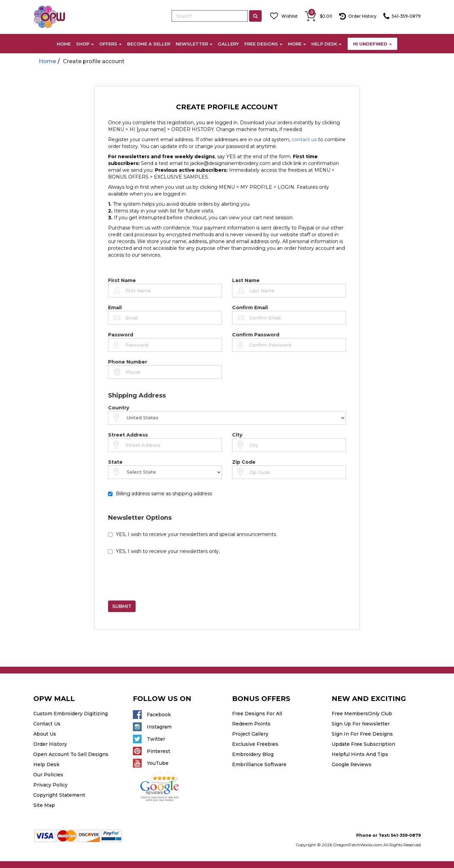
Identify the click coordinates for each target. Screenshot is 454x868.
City (237, 435)
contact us (304, 140)
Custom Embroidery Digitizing (71, 714)
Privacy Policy (50, 785)
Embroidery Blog (253, 754)
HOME (64, 44)
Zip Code (244, 462)
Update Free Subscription (363, 744)
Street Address (128, 435)
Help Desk (46, 764)
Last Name (246, 280)
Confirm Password (256, 335)
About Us (45, 734)
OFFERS (110, 44)
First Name (122, 280)
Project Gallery (250, 734)
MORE (297, 44)
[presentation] (160, 580)
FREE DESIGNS (263, 44)
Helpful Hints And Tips (360, 754)
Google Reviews (352, 764)
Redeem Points (251, 724)
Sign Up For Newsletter (361, 724)
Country (119, 408)
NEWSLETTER (194, 44)
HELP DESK (326, 44)
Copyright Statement (59, 795)
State (115, 462)
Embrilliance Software (259, 764)
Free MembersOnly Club (362, 714)
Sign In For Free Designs (362, 734)
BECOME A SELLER (149, 44)
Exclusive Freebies (255, 744)
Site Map (44, 805)
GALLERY (228, 44)
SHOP (85, 44)
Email (115, 308)
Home (47, 61)
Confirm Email (250, 308)
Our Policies (48, 775)
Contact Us (47, 724)
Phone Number (128, 362)
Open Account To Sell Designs (71, 754)
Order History (50, 744)
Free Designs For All (257, 714)
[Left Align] (255, 16)
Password (121, 335)
